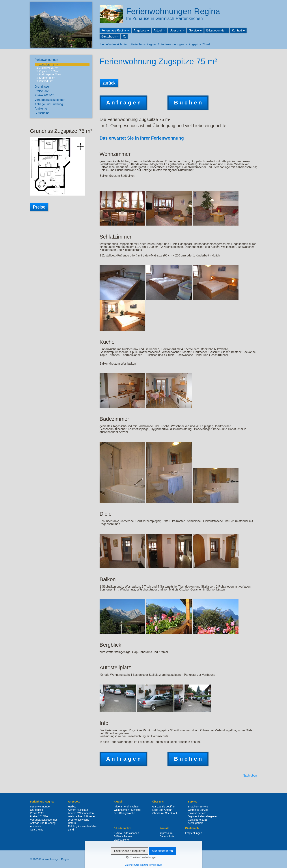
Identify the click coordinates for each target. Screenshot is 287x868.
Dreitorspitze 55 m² (50, 74)
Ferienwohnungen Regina (173, 11)
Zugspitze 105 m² (49, 71)
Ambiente (41, 109)
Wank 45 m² (46, 81)
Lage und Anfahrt (162, 810)
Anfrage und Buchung (49, 104)
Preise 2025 (42, 91)
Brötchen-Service (198, 807)
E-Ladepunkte (215, 30)
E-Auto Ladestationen (126, 833)
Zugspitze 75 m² (48, 65)
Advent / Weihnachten (81, 813)
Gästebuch (108, 36)
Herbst (72, 807)
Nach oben (250, 776)
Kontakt (237, 30)
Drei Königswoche (79, 820)
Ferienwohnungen (46, 60)
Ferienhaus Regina (114, 30)
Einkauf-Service (197, 813)
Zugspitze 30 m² (48, 68)
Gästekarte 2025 (198, 820)
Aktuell (158, 30)
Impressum (166, 833)
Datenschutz (167, 836)
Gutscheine (42, 113)
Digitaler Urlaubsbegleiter (203, 816)
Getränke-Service (198, 810)
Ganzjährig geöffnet (164, 807)
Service (194, 30)
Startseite (212, 859)
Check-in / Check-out (165, 813)
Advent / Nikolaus (78, 810)
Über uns (176, 30)
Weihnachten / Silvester (82, 816)
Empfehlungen (194, 833)
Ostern (72, 823)
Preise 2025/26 (44, 95)
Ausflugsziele (196, 823)
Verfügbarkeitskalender (50, 100)
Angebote (140, 30)
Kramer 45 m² (47, 78)
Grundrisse (42, 87)
